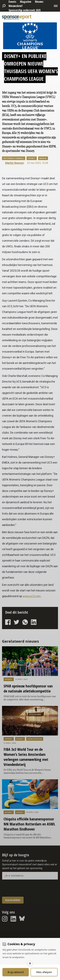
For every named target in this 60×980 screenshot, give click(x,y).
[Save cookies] (16, 972)
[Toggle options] (30, 963)
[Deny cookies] (44, 972)
